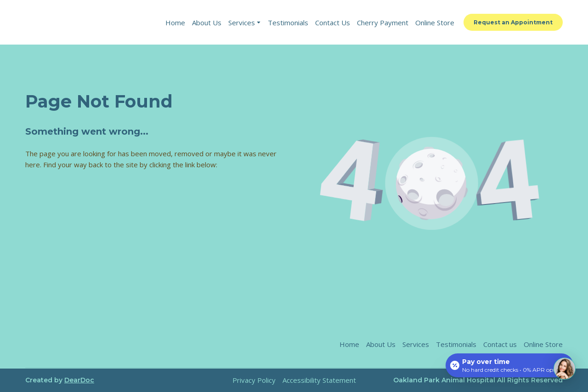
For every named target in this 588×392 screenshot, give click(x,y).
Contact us (500, 344)
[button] (513, 22)
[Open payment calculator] (509, 365)
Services (242, 23)
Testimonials (288, 23)
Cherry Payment (383, 23)
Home (175, 23)
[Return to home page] (88, 22)
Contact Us (333, 23)
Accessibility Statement (319, 380)
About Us (207, 23)
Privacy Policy (254, 380)
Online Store (435, 23)
